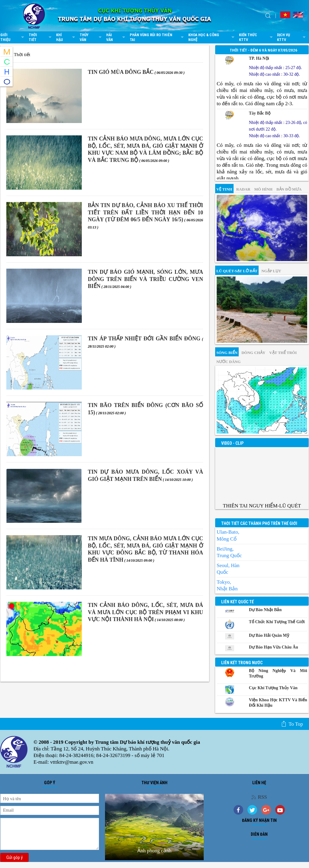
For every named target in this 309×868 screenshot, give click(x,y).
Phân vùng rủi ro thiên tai (158, 37)
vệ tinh (224, 189)
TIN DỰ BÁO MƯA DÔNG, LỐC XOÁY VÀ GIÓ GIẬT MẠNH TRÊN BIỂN (145, 475)
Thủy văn (91, 37)
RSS (259, 797)
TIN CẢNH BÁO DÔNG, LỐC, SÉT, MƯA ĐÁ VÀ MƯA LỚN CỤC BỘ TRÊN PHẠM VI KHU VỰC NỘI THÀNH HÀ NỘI (145, 612)
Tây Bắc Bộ (260, 113)
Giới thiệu (13, 37)
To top (292, 724)
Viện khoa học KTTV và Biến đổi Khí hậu (278, 703)
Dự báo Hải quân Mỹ (269, 635)
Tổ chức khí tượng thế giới (277, 622)
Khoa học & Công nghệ (212, 37)
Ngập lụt (271, 271)
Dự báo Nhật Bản (265, 610)
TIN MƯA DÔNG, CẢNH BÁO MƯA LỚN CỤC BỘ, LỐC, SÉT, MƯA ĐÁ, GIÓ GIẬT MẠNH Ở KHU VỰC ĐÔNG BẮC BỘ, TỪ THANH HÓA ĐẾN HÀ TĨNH (145, 549)
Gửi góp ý (14, 857)
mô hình (263, 189)
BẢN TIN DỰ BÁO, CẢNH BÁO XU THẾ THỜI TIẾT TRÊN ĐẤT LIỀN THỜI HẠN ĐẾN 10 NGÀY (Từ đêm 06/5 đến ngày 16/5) (145, 216)
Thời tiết (41, 37)
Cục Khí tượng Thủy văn (273, 688)
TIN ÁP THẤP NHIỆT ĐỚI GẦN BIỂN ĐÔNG (145, 342)
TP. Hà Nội (259, 58)
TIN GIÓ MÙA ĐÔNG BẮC (136, 72)
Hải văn (116, 37)
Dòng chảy (253, 353)
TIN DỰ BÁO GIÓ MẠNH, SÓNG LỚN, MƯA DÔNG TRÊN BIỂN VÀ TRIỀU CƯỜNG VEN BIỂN (145, 279)
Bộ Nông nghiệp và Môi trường (278, 673)
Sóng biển (227, 353)
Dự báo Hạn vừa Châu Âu (274, 647)
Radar (243, 189)
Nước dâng (228, 362)
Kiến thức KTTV (256, 37)
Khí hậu (66, 37)
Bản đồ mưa (289, 189)
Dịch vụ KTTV (292, 37)
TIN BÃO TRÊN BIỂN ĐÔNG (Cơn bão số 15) (145, 409)
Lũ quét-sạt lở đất (237, 271)
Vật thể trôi (283, 353)
